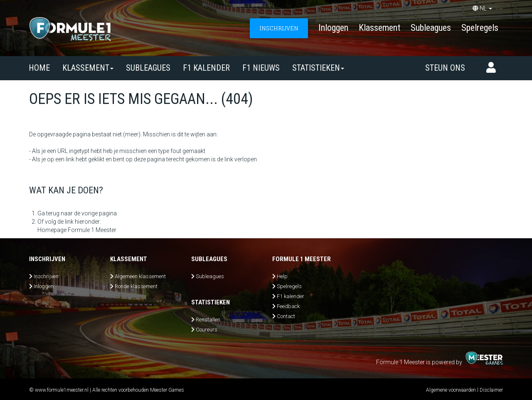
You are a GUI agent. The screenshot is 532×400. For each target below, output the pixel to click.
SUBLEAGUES (148, 68)
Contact (286, 316)
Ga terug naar (55, 213)
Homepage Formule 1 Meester (77, 230)
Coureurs (207, 330)
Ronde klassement (136, 286)
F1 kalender (206, 68)
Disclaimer (491, 390)
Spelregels (480, 28)
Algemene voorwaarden (451, 390)
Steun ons (445, 68)
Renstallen (208, 320)
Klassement (379, 28)
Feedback (288, 306)
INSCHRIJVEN (279, 28)
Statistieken (318, 68)
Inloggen (333, 28)
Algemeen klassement (140, 276)
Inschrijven (46, 276)
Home (39, 68)
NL (482, 8)
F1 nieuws (261, 68)
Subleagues (431, 28)
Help (282, 276)
